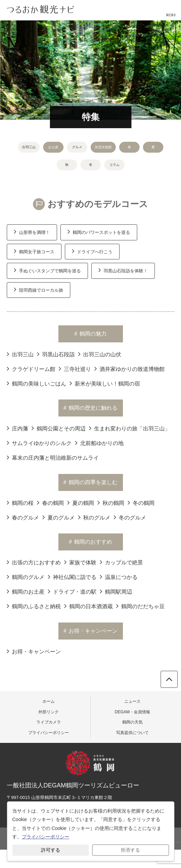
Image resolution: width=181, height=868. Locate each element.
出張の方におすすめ (34, 562)
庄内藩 (17, 428)
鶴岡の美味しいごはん (37, 383)
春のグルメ (23, 517)
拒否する (130, 850)
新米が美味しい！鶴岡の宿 (105, 383)
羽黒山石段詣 (56, 354)
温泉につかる (119, 577)
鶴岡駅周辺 (116, 591)
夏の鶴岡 (81, 503)
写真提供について (132, 733)
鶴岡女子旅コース (34, 251)
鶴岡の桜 (20, 503)
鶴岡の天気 (132, 722)
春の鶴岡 (50, 503)
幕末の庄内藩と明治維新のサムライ (53, 457)
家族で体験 (80, 562)
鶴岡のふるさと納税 (34, 606)
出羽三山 (29, 147)
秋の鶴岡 (111, 503)
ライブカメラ (49, 722)
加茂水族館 (103, 147)
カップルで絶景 (121, 562)
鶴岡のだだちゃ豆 (140, 606)
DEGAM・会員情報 (132, 712)
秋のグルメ (94, 517)
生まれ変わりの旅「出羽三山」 (130, 428)
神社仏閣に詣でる (72, 577)
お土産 (53, 147)
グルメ (77, 147)
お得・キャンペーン (34, 651)
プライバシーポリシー (49, 733)
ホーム (49, 701)
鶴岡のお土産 (26, 591)
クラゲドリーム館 (31, 369)
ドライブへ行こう (92, 251)
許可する (51, 850)
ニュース (132, 701)
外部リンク (49, 712)
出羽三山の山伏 (100, 354)
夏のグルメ (59, 517)
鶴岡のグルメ (26, 577)
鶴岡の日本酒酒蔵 (88, 606)
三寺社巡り (75, 369)
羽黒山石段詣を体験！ (123, 270)
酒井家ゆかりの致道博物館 (130, 369)
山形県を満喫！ (32, 232)
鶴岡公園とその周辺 (59, 428)
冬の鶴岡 (141, 503)
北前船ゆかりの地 (99, 443)
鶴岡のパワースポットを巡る (99, 232)
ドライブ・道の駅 (72, 591)
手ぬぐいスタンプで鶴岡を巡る (47, 270)
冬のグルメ (130, 517)
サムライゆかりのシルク (39, 443)
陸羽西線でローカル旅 (39, 289)
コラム (114, 165)
